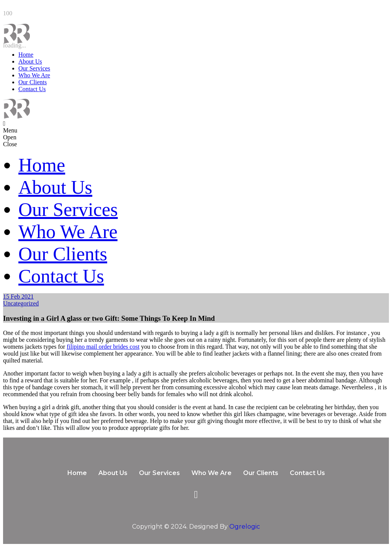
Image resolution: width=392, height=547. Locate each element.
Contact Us (32, 89)
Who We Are (34, 75)
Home (26, 55)
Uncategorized (21, 303)
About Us (30, 61)
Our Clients (33, 82)
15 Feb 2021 (18, 296)
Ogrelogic (245, 527)
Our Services (34, 68)
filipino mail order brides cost (103, 347)
